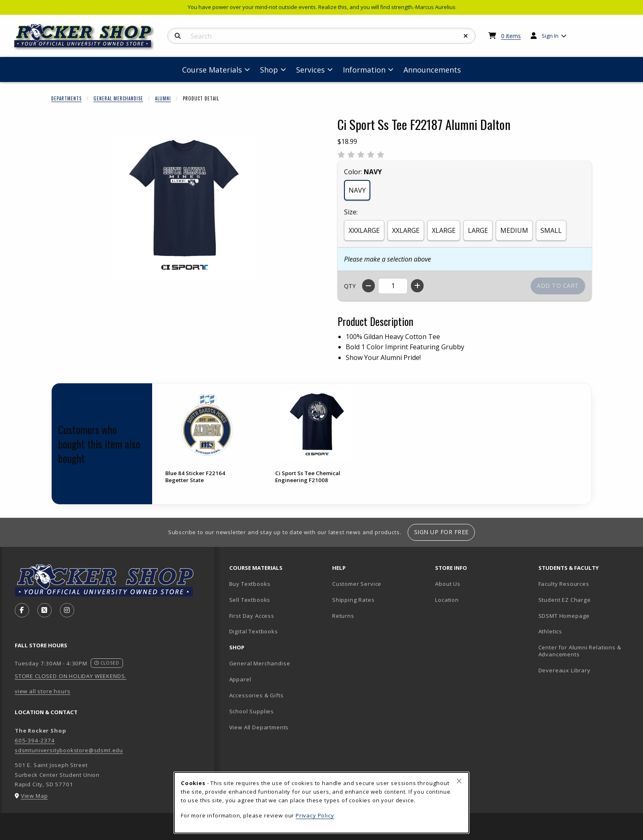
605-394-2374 (35, 740)
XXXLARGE (364, 230)
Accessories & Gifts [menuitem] (257, 695)
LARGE (478, 230)
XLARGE (444, 230)
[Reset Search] (466, 36)
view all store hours (43, 691)
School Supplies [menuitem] (252, 711)
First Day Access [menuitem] (252, 616)
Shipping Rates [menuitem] (353, 600)
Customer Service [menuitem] (357, 584)
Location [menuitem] (447, 600)
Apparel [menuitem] (240, 679)
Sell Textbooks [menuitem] (250, 600)
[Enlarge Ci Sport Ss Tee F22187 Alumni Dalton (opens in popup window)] (185, 207)
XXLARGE (406, 230)
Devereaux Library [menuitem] (564, 670)
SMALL (551, 230)
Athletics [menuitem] (550, 631)
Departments (66, 98)
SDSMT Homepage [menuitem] (564, 616)
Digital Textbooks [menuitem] (254, 631)
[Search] (178, 36)
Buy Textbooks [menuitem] (250, 584)
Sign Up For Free (441, 532)
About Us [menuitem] (448, 584)
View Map (34, 796)
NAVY (357, 190)
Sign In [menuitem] (550, 36)
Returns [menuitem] (343, 616)
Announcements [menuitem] (432, 70)
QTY (350, 286)
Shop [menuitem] (269, 70)
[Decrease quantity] (368, 286)
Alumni (163, 98)
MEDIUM (514, 230)
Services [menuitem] (310, 70)
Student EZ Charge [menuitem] (565, 600)
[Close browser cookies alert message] (459, 781)
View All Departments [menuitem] (259, 727)
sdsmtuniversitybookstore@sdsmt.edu (69, 750)
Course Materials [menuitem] (212, 70)
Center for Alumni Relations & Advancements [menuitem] (580, 651)
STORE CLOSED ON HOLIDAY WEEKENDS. (71, 676)
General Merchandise (118, 98)
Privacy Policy (315, 815)
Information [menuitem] (364, 70)
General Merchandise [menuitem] (260, 663)
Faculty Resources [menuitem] (564, 584)
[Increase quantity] (417, 286)
